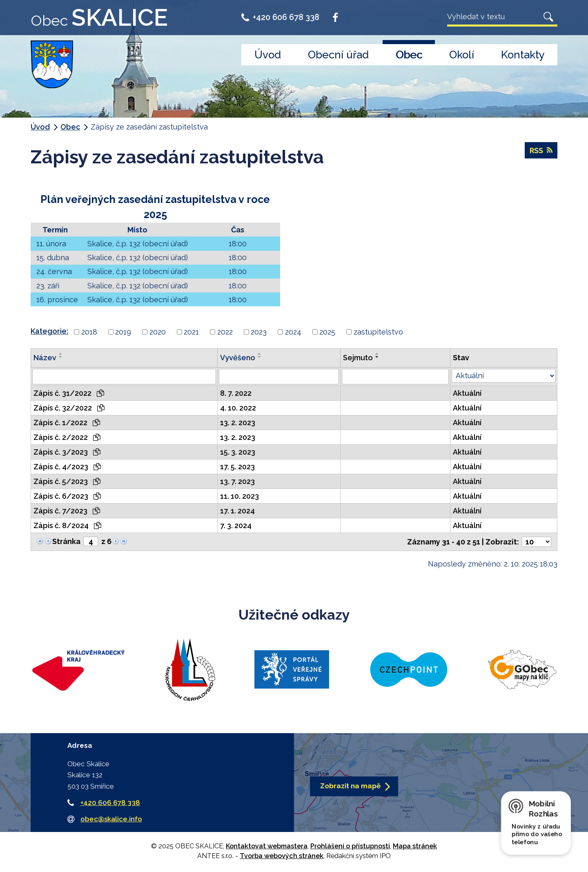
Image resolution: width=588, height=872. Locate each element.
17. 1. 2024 (237, 511)
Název (45, 358)
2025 (327, 332)
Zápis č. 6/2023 (67, 496)
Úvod (268, 55)
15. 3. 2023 (238, 452)
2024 (293, 332)
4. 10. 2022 (238, 408)
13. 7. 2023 (237, 481)
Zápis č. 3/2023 (67, 452)
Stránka (66, 541)
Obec (409, 55)
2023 (259, 332)
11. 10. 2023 (239, 496)
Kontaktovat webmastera (267, 846)
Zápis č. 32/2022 (69, 408)
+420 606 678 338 (280, 17)
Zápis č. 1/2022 (67, 423)
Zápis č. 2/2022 (67, 437)
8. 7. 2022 (236, 393)
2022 (225, 332)
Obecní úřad (338, 55)
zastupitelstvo (378, 332)
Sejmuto (358, 358)
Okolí (462, 55)
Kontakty (523, 55)
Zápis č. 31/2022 (69, 393)
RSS (541, 151)
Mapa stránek (415, 846)
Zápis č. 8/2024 (67, 525)
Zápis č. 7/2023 (67, 511)
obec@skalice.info (111, 819)
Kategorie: (49, 331)
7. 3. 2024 (236, 525)
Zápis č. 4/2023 (67, 467)
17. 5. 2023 (237, 467)
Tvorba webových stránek (282, 856)
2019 (123, 332)
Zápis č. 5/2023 (67, 481)
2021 (191, 332)
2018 (89, 332)
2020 (158, 332)
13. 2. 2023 (238, 423)
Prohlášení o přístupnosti (350, 846)
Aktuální (467, 393)
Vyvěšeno (238, 358)
